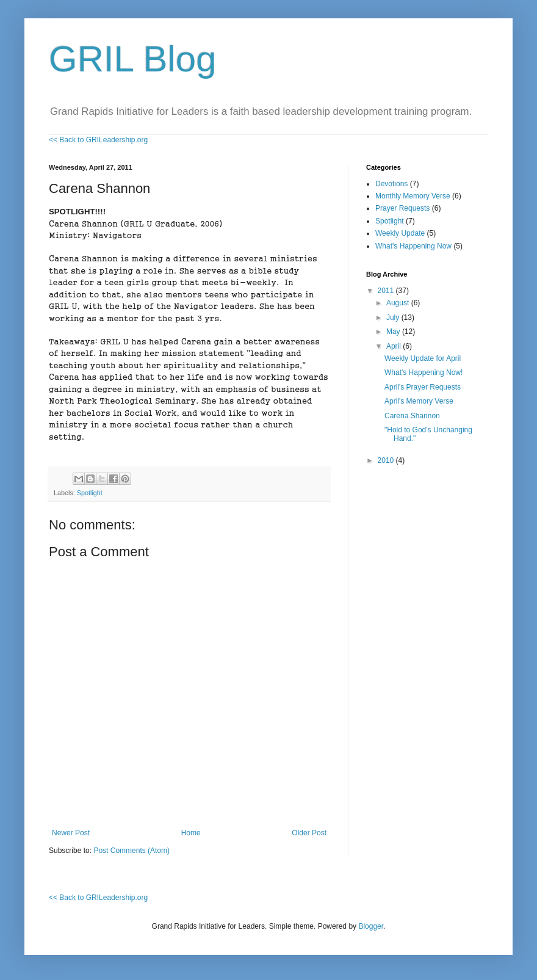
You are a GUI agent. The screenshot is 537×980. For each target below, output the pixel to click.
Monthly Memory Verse (413, 196)
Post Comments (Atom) (132, 851)
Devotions (391, 184)
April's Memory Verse (419, 401)
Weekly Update (400, 233)
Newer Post (71, 833)
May (394, 332)
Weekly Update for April (423, 358)
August (399, 303)
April (395, 346)
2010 (387, 460)
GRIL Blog (133, 59)
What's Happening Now (413, 246)
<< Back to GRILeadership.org (98, 140)
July (394, 318)
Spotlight (90, 493)
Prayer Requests (402, 208)
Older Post (309, 833)
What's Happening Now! (423, 372)
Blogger (371, 926)
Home (191, 833)
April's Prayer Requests (423, 387)
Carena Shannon (412, 416)
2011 (387, 291)
